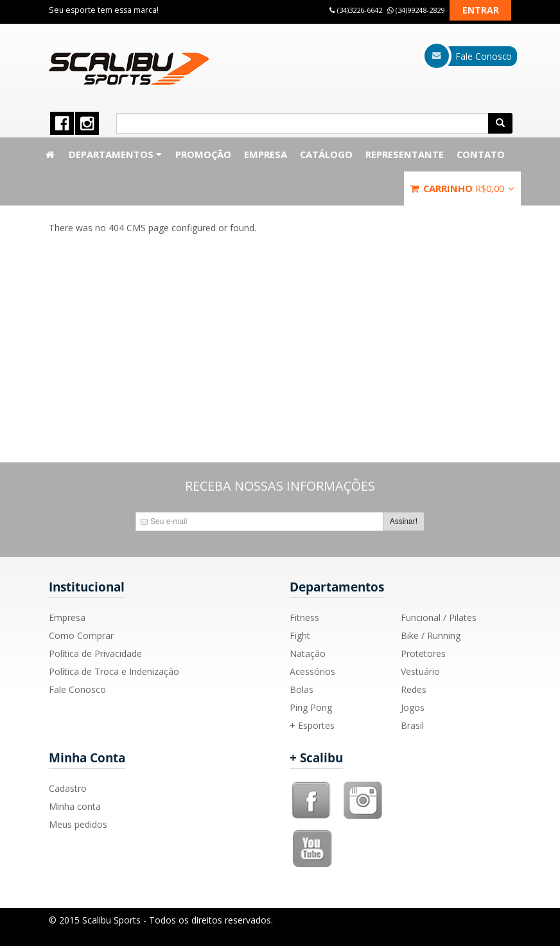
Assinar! (404, 521)
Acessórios (312, 671)
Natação (308, 653)
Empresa (266, 154)
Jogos (413, 707)
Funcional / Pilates (439, 618)
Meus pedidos (78, 824)
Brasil (412, 725)
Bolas (302, 689)
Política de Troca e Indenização (114, 671)
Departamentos (116, 154)
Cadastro (68, 788)
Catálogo (326, 154)
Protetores (423, 653)
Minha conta (75, 806)
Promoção (203, 154)
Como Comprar (81, 635)
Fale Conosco (77, 689)
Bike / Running (431, 635)
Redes (414, 689)
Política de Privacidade (95, 653)
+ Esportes (312, 725)
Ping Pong (311, 707)
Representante (405, 154)
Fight (300, 635)
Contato (481, 154)
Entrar (481, 10)
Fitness (304, 618)
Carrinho (462, 188)
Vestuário (420, 671)
